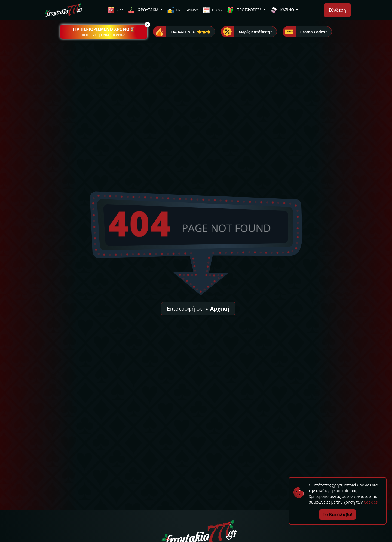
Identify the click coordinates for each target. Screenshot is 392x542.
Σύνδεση (337, 10)
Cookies (371, 502)
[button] (104, 32)
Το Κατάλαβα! (338, 514)
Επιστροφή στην (198, 309)
